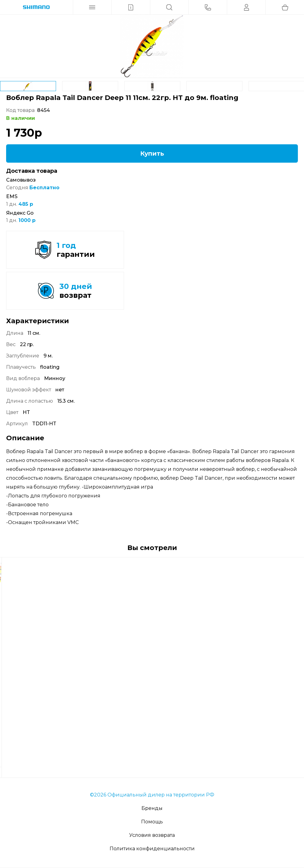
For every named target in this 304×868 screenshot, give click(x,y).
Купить (152, 153)
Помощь (152, 822)
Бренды (152, 808)
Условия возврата (152, 835)
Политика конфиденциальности (152, 849)
